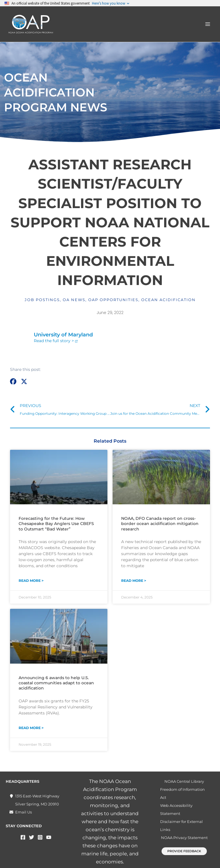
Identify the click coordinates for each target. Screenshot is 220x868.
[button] (13, 382)
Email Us (23, 812)
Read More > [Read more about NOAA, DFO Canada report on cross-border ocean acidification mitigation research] (134, 581)
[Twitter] (32, 837)
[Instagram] (40, 837)
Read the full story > (54, 341)
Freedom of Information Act (182, 793)
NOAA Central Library (184, 781)
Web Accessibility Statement (176, 809)
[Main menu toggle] (208, 24)
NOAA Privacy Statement (184, 838)
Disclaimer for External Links (181, 826)
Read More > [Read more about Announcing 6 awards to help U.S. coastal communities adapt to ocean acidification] (31, 728)
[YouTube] (49, 837)
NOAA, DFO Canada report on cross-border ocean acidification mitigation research (160, 524)
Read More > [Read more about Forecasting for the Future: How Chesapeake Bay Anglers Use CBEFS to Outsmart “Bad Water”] (31, 581)
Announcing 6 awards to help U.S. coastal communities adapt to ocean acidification (56, 683)
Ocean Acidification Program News (56, 92)
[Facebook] (23, 837)
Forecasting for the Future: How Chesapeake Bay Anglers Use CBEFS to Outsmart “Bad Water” (56, 524)
